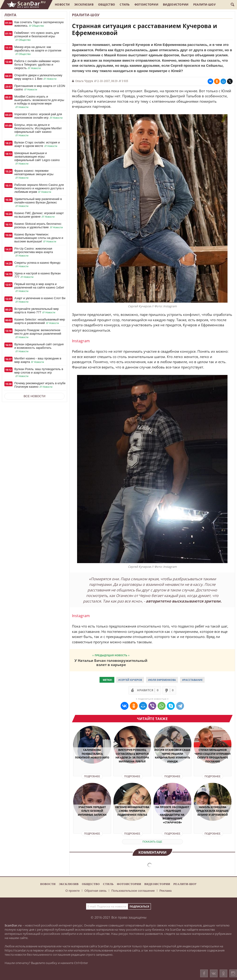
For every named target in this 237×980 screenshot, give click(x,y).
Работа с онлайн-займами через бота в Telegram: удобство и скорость (37, 65)
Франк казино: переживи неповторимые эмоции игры (34, 174)
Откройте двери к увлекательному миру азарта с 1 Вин (38, 77)
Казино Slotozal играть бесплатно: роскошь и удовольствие (39, 226)
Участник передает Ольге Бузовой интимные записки (92, 811)
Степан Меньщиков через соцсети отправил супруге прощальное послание (213, 756)
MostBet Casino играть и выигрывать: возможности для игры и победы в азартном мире (39, 102)
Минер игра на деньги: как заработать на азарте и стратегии (38, 51)
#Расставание (192, 680)
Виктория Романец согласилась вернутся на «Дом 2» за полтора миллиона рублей (132, 756)
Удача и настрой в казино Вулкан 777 (37, 275)
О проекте (73, 891)
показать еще (152, 842)
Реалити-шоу (204, 5)
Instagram (81, 341)
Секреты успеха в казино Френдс (37, 265)
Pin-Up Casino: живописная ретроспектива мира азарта (34, 252)
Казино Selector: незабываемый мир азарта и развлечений (40, 321)
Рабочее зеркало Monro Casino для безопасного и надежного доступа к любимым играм (39, 188)
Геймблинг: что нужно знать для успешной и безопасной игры (37, 36)
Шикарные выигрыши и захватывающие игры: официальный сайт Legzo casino (37, 158)
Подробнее (92, 776)
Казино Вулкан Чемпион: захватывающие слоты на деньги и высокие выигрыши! (39, 238)
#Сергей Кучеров (130, 680)
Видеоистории (176, 5)
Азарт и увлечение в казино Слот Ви (40, 300)
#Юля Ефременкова (162, 680)
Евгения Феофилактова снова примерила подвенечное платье (132, 811)
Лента (10, 15)
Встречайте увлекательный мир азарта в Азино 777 (37, 311)
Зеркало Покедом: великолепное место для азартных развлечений (38, 334)
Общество (107, 5)
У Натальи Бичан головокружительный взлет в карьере (111, 662)
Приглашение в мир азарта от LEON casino (40, 88)
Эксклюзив (84, 5)
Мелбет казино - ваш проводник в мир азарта (38, 360)
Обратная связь (96, 891)
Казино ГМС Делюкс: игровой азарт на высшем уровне (39, 215)
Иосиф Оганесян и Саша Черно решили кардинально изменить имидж (172, 756)
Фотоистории (146, 5)
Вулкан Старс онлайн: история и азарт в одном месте (37, 144)
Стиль (125, 5)
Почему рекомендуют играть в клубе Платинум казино (40, 385)
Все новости (34, 396)
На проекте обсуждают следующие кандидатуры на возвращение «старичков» (172, 815)
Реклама (165, 891)
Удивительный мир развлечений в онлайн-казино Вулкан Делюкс (38, 203)
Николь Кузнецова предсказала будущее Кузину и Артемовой (212, 811)
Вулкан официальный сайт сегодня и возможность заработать (39, 348)
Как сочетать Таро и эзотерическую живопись (39, 24)
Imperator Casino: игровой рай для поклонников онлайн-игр (39, 116)
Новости (62, 5)
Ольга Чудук (84, 81)
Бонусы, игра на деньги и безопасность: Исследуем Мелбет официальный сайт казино (38, 130)
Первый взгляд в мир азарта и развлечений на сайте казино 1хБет (39, 288)
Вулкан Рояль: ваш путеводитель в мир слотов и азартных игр (39, 373)
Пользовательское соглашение (133, 891)
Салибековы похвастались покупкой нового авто (92, 754)
